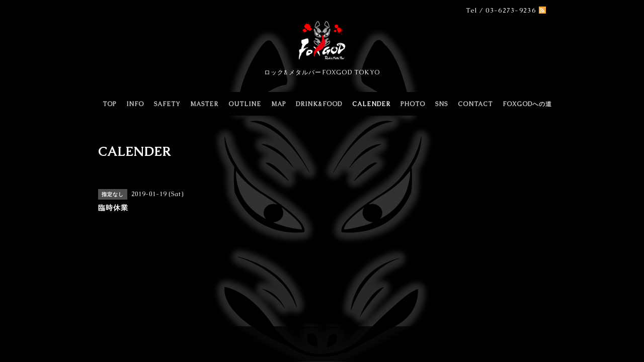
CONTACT (475, 104)
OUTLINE (245, 104)
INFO (135, 104)
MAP (278, 104)
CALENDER (371, 104)
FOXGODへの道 (527, 104)
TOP (109, 104)
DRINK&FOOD (319, 104)
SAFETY (167, 104)
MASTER (204, 104)
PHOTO (413, 104)
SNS (441, 104)
